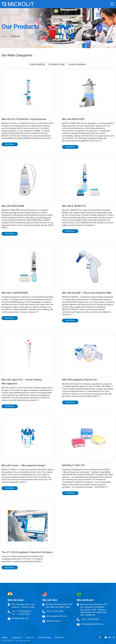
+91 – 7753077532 (21, 614)
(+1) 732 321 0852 (55, 611)
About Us (30, 637)
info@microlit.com (20, 618)
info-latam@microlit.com (92, 624)
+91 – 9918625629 (21, 611)
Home (4, 36)
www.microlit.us (53, 621)
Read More (10, 144)
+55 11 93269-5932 (90, 619)
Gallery (5, 637)
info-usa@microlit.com (57, 616)
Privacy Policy (45, 637)
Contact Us (17, 637)
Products (59, 637)
